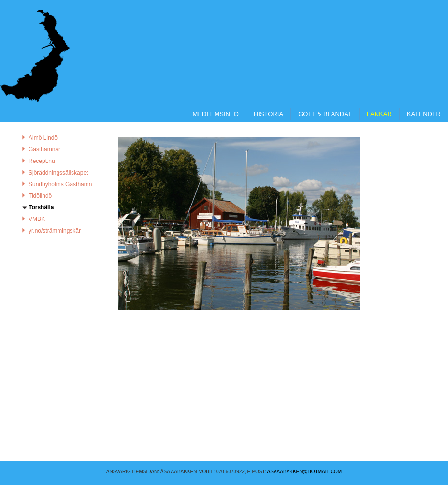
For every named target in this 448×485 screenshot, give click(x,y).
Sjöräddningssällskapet (58, 173)
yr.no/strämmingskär (55, 231)
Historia (268, 114)
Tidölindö (40, 196)
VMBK (37, 219)
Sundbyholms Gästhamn (60, 184)
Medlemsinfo (216, 114)
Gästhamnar (44, 149)
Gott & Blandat (325, 114)
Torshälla (41, 207)
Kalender (424, 114)
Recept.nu (42, 161)
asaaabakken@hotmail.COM (305, 472)
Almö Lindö (43, 138)
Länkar (379, 114)
